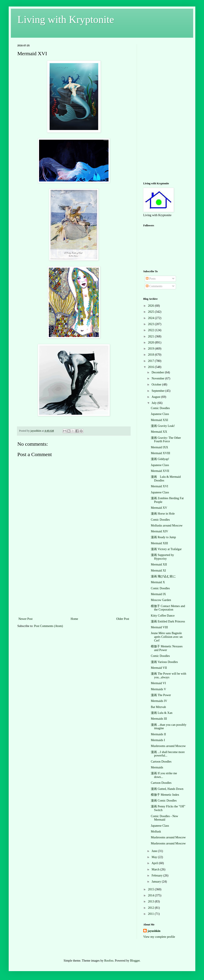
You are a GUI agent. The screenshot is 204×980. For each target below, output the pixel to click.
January (157, 882)
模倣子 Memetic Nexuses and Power (167, 648)
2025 (151, 312)
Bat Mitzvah (158, 707)
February (157, 876)
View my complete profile (159, 937)
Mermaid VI (158, 683)
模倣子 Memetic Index (165, 795)
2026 (151, 306)
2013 (151, 901)
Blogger (135, 961)
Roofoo (109, 961)
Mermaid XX (159, 432)
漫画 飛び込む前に (163, 576)
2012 (151, 908)
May (155, 857)
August (156, 397)
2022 (151, 330)
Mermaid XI (158, 571)
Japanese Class (160, 414)
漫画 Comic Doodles (164, 801)
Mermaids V (158, 689)
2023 (151, 324)
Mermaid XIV (160, 531)
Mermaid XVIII (160, 453)
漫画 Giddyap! (160, 459)
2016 (151, 367)
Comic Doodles (160, 408)
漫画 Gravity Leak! (163, 426)
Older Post (123, 619)
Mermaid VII (159, 668)
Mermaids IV (159, 701)
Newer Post (25, 619)
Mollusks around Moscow (167, 526)
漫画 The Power (161, 695)
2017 (151, 361)
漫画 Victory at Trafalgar (166, 549)
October (157, 385)
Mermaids (157, 767)
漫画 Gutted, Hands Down (167, 789)
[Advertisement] (74, 584)
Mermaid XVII (160, 471)
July (154, 403)
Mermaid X (158, 582)
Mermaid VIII (159, 627)
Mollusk (156, 832)
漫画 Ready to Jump (163, 537)
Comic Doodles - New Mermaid (165, 818)
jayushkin (154, 931)
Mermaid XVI (160, 486)
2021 (151, 336)
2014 (151, 895)
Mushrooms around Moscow (168, 746)
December (158, 372)
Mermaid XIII (159, 543)
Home (74, 619)
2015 (151, 889)
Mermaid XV (159, 508)
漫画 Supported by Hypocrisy (162, 557)
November (158, 378)
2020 (151, 343)
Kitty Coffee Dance (163, 616)
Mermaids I (158, 740)
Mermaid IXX (160, 447)
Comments (154, 286)
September (158, 391)
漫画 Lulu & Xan (162, 713)
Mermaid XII (159, 565)
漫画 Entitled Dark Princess (168, 621)
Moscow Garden (161, 600)
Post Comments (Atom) (49, 626)
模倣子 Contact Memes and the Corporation (168, 608)
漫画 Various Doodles (164, 662)
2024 (151, 318)
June (155, 851)
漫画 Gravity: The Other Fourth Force (166, 440)
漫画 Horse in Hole (163, 514)
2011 (151, 914)
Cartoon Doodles (161, 762)
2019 (151, 349)
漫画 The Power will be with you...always (169, 675)
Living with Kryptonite (66, 19)
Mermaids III (159, 719)
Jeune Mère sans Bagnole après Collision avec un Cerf (167, 637)
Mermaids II (158, 734)
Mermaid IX (158, 594)
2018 (151, 355)
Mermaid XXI (160, 420)
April (155, 863)
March (156, 869)
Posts (151, 279)
